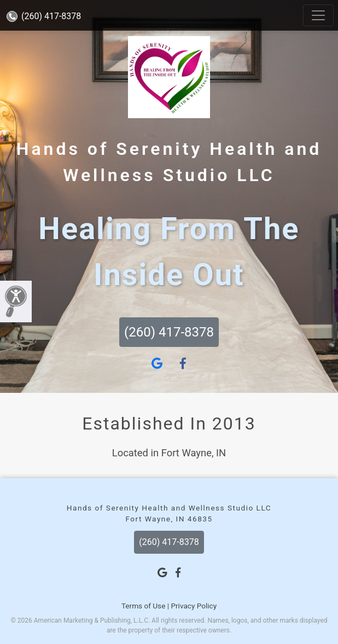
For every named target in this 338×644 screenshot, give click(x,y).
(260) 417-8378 (44, 16)
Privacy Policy (194, 606)
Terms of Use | (145, 606)
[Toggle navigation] (318, 15)
